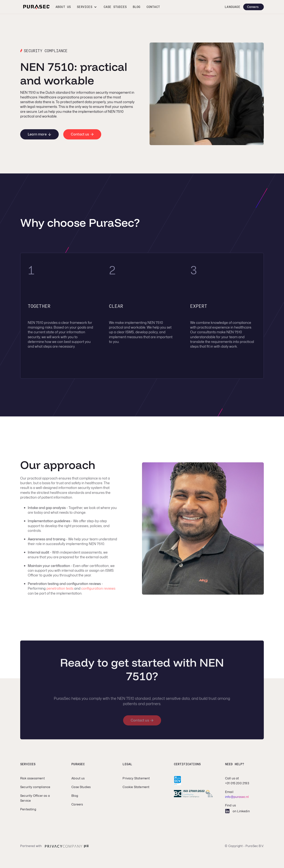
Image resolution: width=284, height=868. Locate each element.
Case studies (115, 7)
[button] (87, 7)
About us (63, 7)
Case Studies (81, 787)
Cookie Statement (136, 787)
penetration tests (60, 591)
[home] (36, 7)
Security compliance (35, 787)
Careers (77, 804)
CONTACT (153, 7)
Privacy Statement (136, 778)
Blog (137, 7)
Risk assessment (32, 778)
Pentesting (28, 809)
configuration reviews (98, 591)
